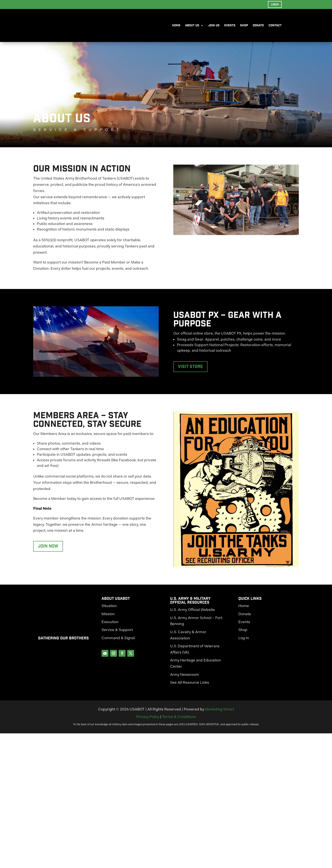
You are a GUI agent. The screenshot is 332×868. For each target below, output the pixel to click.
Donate (258, 25)
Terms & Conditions (179, 719)
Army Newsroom (185, 677)
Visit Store (190, 369)
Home (176, 25)
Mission (108, 616)
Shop (244, 25)
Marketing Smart (219, 712)
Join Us (214, 25)
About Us (192, 25)
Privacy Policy (148, 719)
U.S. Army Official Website (192, 612)
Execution (110, 624)
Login (275, 4)
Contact (275, 25)
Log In (244, 640)
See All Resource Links (190, 685)
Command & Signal (118, 640)
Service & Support (117, 632)
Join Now (48, 549)
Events (230, 25)
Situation (109, 608)
